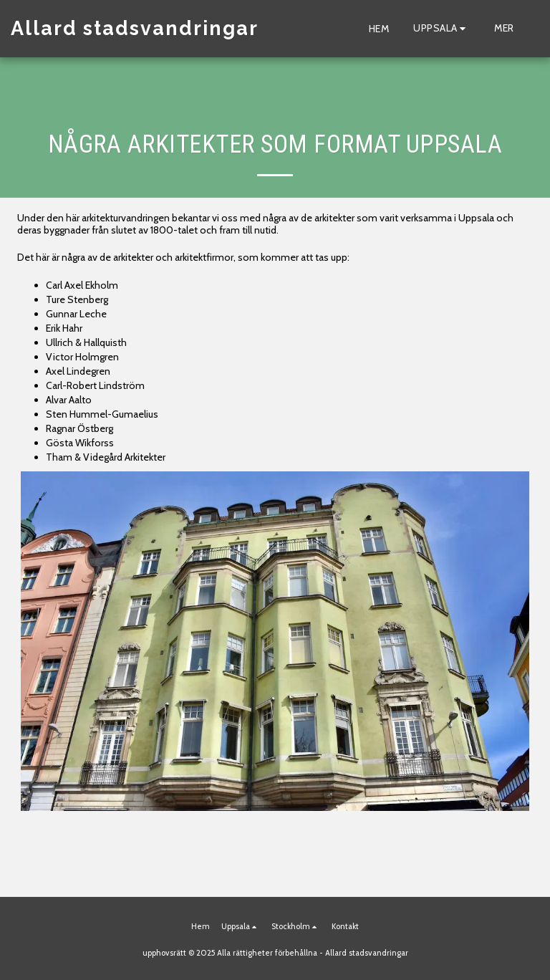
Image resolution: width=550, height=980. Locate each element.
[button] (442, 28)
